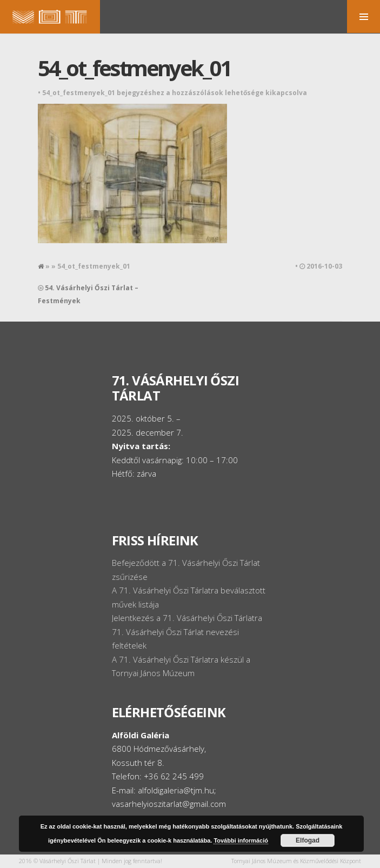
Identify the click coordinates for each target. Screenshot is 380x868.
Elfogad (308, 840)
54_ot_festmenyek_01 (134, 68)
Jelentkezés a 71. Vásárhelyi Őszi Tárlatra (187, 618)
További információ (241, 840)
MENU (364, 16)
